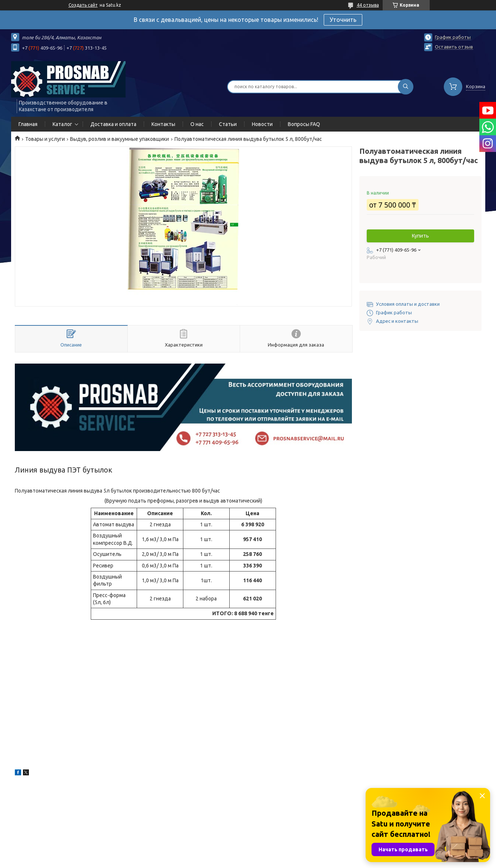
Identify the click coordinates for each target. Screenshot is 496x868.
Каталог (62, 124)
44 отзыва (368, 5)
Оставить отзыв (454, 47)
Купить (420, 236)
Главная (28, 124)
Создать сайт (83, 5)
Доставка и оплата (113, 124)
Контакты (163, 124)
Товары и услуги (45, 139)
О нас (197, 124)
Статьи (228, 124)
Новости (262, 124)
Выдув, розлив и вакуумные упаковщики (119, 139)
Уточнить (343, 20)
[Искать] (406, 87)
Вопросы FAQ (304, 124)
